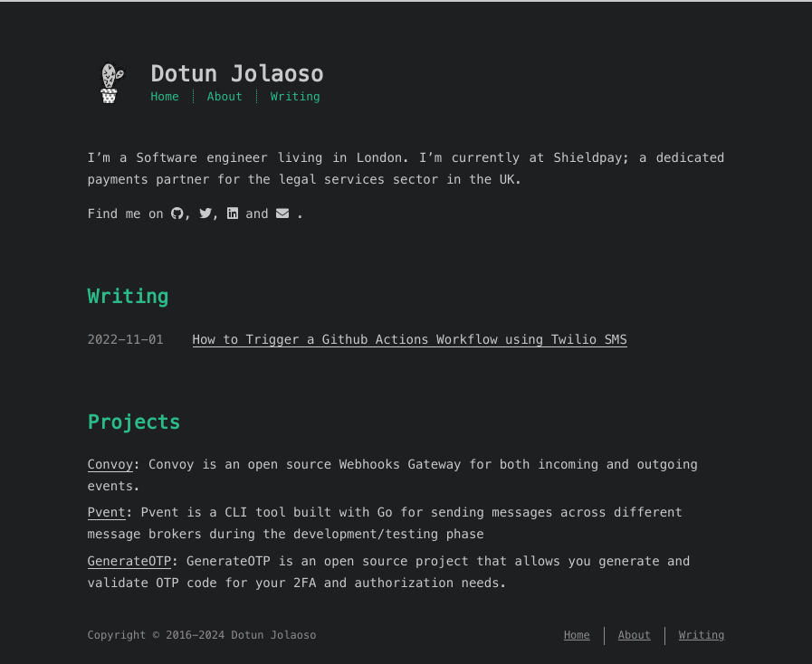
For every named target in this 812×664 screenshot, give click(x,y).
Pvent (107, 512)
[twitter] (205, 213)
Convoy (111, 464)
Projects (134, 422)
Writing (296, 96)
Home (165, 96)
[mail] (282, 213)
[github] (177, 213)
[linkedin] (233, 213)
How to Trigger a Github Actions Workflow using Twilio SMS (410, 339)
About (225, 96)
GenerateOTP (130, 561)
